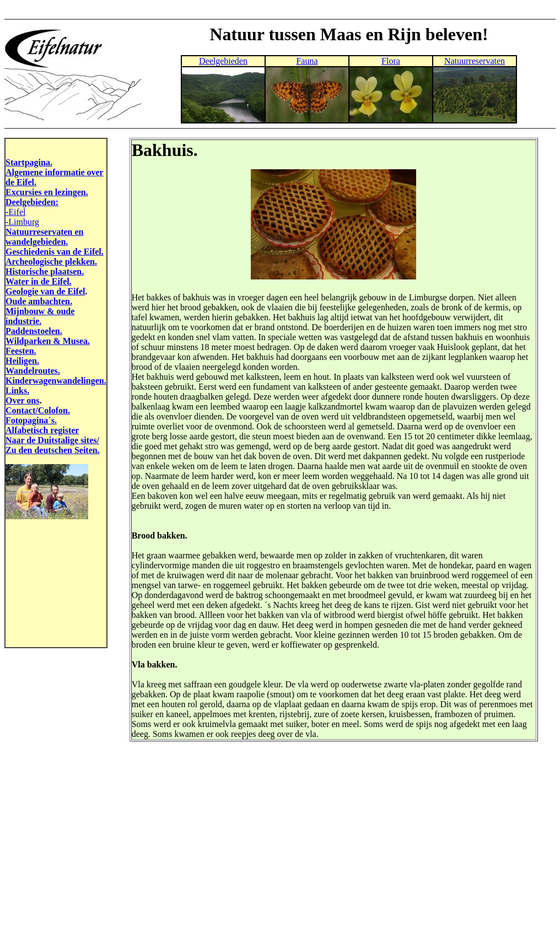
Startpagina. (29, 162)
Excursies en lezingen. (47, 192)
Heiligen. (22, 361)
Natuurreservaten (475, 61)
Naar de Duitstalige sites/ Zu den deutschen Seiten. (53, 445)
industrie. (23, 321)
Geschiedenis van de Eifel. (55, 252)
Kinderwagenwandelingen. (56, 381)
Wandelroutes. (33, 371)
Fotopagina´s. (31, 420)
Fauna (307, 61)
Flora (391, 61)
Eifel (17, 212)
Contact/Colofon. (38, 410)
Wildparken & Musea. (48, 341)
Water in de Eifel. (39, 281)
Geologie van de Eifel (45, 291)
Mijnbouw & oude (40, 311)
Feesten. (21, 351)
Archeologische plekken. (51, 262)
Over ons (22, 400)
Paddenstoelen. (34, 331)
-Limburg (22, 222)
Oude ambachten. (39, 301)
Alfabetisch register (42, 430)
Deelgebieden (223, 61)
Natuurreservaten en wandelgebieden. (44, 237)
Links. (17, 391)
